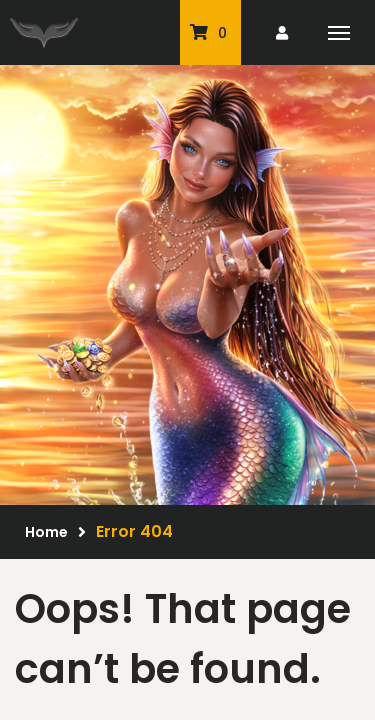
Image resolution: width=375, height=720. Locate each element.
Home (46, 532)
